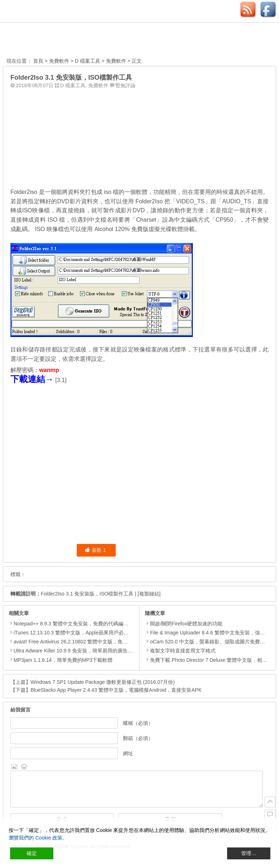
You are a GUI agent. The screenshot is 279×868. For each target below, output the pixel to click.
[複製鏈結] (149, 594)
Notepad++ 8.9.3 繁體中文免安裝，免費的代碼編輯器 (74, 624)
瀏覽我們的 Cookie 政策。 (38, 838)
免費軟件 (59, 61)
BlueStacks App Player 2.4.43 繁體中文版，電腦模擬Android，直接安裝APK (116, 690)
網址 (128, 753)
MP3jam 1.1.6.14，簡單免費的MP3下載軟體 (63, 660)
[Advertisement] (139, 137)
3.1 (61, 380)
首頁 (38, 61)
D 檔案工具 (88, 61)
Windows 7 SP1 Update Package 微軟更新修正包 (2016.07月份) (103, 682)
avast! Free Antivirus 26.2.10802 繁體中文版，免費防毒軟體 (81, 642)
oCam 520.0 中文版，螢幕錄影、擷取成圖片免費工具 (207, 642)
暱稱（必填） (138, 723)
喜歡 (95, 550)
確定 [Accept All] (32, 853)
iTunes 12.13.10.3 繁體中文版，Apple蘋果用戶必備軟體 (76, 633)
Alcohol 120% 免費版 (121, 229)
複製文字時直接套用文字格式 (180, 651)
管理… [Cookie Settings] (249, 853)
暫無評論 (125, 85)
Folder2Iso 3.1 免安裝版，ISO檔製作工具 (87, 594)
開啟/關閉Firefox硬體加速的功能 (184, 624)
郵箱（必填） (138, 738)
